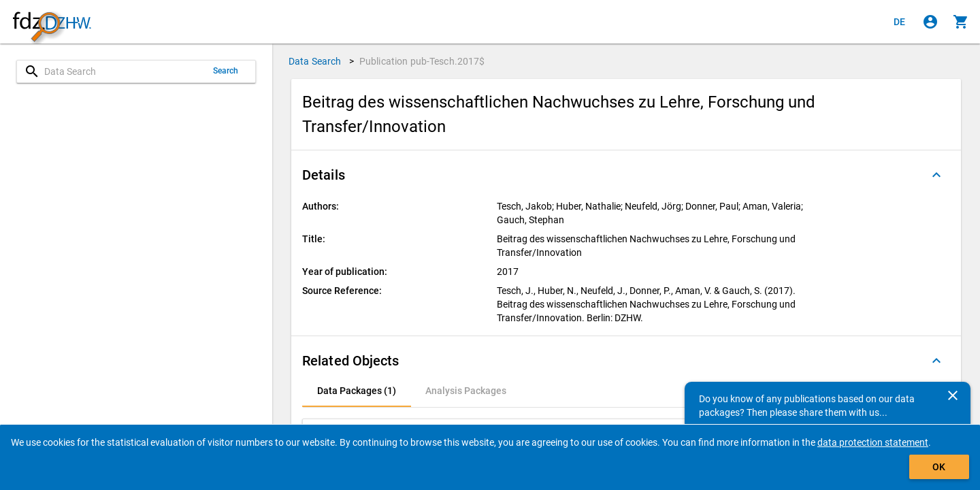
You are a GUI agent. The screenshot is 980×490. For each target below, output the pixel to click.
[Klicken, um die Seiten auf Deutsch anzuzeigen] (900, 22)
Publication (422, 61)
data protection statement (873, 442)
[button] (626, 175)
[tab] (357, 391)
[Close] (953, 395)
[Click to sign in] (930, 22)
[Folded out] (936, 175)
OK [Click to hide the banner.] (939, 467)
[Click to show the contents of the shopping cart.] (961, 22)
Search (226, 71)
